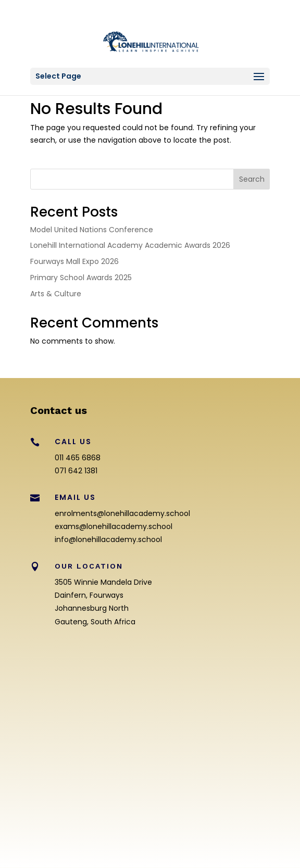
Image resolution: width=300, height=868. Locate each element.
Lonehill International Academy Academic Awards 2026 (130, 245)
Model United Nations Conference (92, 230)
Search (252, 179)
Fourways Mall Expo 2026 (74, 261)
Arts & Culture (56, 294)
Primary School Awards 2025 (81, 278)
